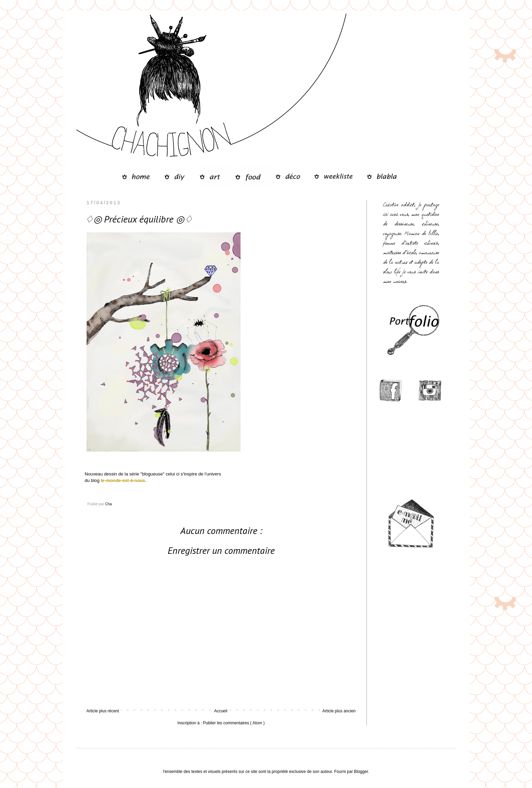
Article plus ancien (339, 711)
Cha (108, 504)
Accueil (221, 711)
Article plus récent (103, 711)
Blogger (361, 772)
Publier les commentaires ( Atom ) (234, 723)
